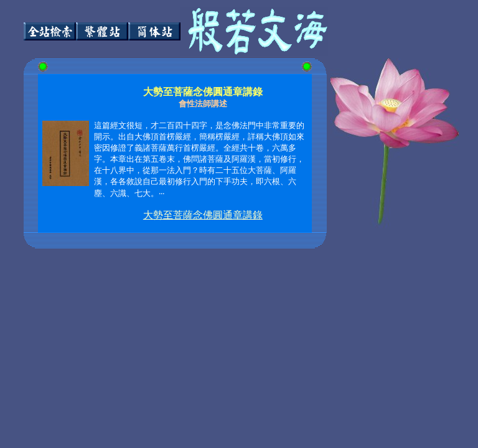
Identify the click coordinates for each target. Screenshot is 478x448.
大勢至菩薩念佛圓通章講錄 (203, 215)
